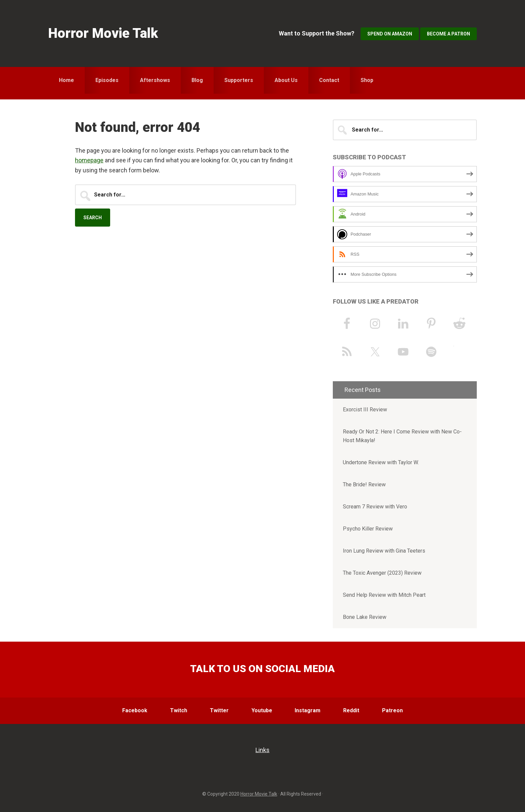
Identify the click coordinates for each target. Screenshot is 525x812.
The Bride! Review (364, 484)
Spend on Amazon (390, 34)
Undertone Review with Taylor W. (381, 462)
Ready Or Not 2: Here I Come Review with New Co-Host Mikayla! (402, 436)
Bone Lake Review (365, 617)
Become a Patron (448, 34)
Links (262, 750)
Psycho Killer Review (368, 529)
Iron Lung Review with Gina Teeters (384, 551)
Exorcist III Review (365, 410)
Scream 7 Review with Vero (375, 507)
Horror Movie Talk (103, 33)
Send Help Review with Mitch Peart (384, 595)
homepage (89, 160)
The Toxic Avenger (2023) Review (382, 573)
